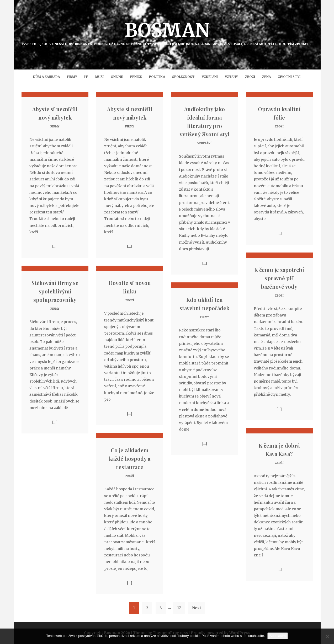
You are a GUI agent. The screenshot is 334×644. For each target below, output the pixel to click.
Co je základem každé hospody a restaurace (130, 458)
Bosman (167, 32)
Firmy (72, 77)
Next (197, 608)
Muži (99, 77)
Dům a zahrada (46, 77)
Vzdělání (210, 77)
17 (179, 608)
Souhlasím (277, 636)
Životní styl (290, 77)
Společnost (183, 77)
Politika (157, 77)
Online (117, 77)
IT (86, 77)
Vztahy (231, 77)
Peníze (136, 77)
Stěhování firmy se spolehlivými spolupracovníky (55, 291)
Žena (266, 77)
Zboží (250, 77)
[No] (327, 636)
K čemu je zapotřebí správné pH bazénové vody (279, 278)
